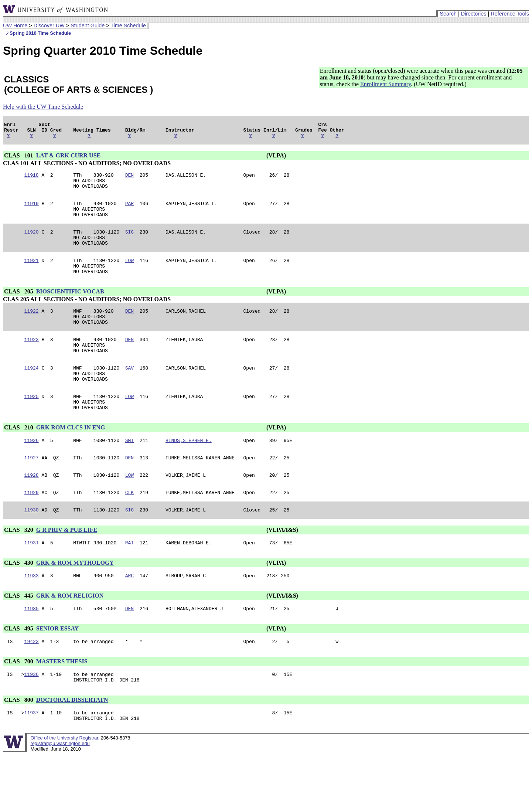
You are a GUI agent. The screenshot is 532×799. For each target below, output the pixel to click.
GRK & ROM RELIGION (70, 633)
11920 (32, 243)
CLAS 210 (19, 457)
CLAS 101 (19, 159)
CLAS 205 (19, 308)
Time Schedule (128, 25)
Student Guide (88, 25)
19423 (32, 681)
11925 (32, 424)
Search (448, 14)
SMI (129, 471)
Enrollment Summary (386, 84)
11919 (32, 211)
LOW (129, 275)
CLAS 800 (19, 742)
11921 (32, 275)
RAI (129, 579)
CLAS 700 (19, 701)
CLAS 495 (19, 667)
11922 (32, 329)
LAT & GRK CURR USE (69, 159)
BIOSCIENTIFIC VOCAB (70, 308)
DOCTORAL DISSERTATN (72, 742)
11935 (32, 647)
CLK (129, 527)
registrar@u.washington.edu (60, 788)
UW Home (15, 25)
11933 (32, 613)
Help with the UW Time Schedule (43, 107)
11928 (32, 508)
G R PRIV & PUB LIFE (67, 565)
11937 (32, 756)
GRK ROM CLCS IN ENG (71, 457)
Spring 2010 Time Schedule (37, 33)
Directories (474, 14)
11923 (32, 360)
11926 (32, 471)
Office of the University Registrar (64, 782)
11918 (32, 179)
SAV (129, 392)
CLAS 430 (19, 599)
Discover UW (49, 25)
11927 (32, 490)
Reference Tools (510, 14)
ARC (129, 613)
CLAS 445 (19, 633)
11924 (32, 392)
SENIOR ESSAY (57, 667)
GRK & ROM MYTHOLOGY (75, 599)
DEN (129, 179)
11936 (32, 715)
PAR (129, 211)
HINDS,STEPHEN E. (189, 471)
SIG (129, 243)
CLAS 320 (19, 565)
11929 (32, 527)
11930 (32, 545)
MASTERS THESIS (62, 701)
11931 (32, 579)
